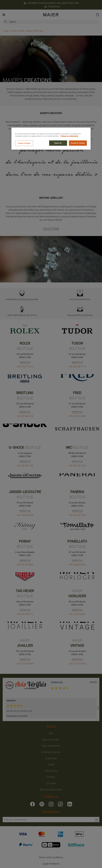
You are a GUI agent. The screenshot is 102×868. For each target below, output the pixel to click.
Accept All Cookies (78, 143)
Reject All (58, 143)
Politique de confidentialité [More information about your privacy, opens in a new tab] (69, 136)
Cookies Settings (24, 143)
